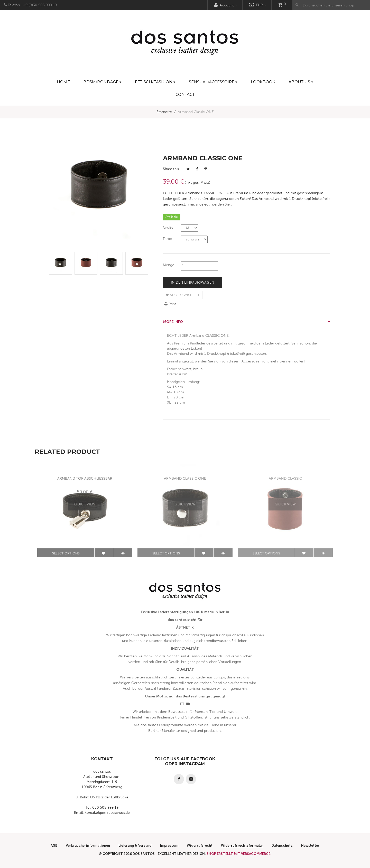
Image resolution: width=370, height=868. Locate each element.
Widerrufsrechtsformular (242, 846)
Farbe (167, 239)
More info (173, 322)
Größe (168, 227)
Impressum (169, 846)
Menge (169, 265)
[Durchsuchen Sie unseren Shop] (331, 5)
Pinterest (206, 169)
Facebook (197, 169)
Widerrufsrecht (200, 846)
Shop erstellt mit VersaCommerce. (239, 854)
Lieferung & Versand (135, 846)
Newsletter (310, 846)
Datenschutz (282, 846)
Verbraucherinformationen (88, 846)
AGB (54, 846)
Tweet (188, 169)
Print (170, 304)
